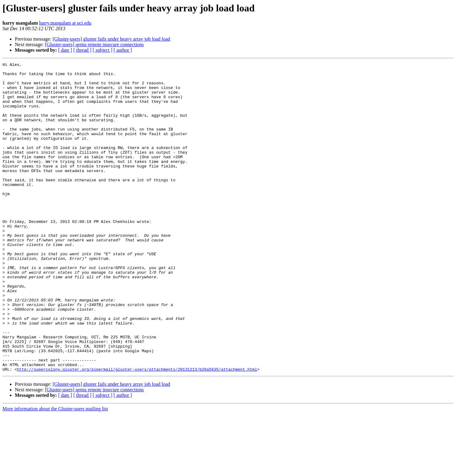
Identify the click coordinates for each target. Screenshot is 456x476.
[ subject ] (103, 50)
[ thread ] (82, 50)
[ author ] (123, 50)
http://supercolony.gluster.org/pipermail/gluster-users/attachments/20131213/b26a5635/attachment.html (137, 431)
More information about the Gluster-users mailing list (55, 471)
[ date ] (65, 50)
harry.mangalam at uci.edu (65, 23)
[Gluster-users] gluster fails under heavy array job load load (111, 39)
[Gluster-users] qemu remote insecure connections (94, 44)
